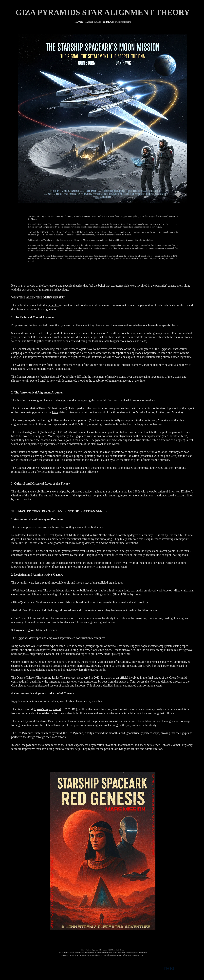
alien (63, 400)
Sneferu (38, 733)
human (175, 357)
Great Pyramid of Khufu (62, 535)
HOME (79, 22)
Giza (55, 412)
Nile (152, 682)
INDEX (108, 22)
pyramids (53, 305)
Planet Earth (115, 950)
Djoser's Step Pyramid (47, 709)
